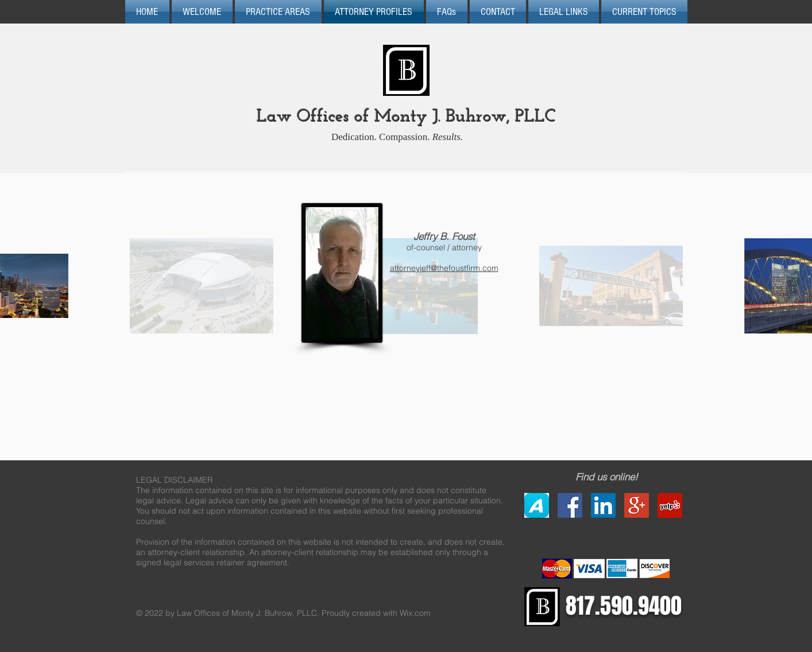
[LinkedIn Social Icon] (603, 505)
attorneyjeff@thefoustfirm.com (444, 268)
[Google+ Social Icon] (637, 505)
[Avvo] (537, 505)
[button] (447, 12)
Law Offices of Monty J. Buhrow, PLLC (406, 117)
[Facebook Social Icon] (570, 505)
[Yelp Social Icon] (670, 505)
